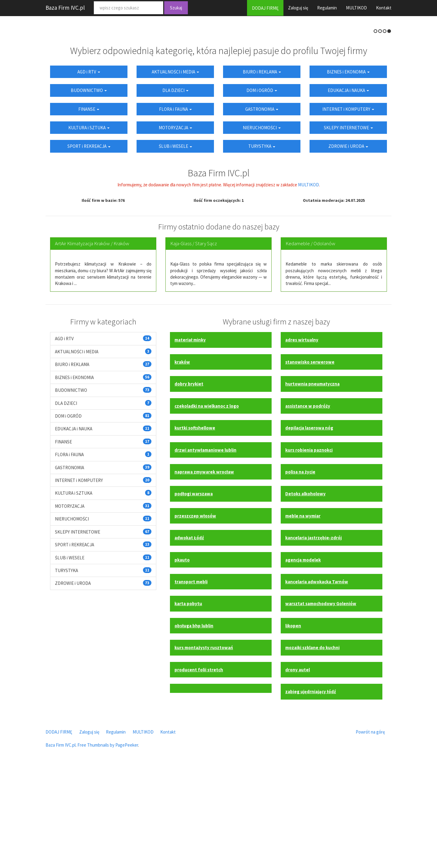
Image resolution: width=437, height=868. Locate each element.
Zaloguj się (298, 8)
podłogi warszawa (194, 591)
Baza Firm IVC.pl (65, 8)
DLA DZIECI (175, 187)
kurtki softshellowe (195, 525)
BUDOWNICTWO (89, 187)
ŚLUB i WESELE (175, 243)
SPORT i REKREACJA (89, 243)
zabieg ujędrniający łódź (311, 789)
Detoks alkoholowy (305, 591)
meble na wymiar (303, 613)
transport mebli (191, 679)
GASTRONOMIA (262, 206)
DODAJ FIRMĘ (265, 8)
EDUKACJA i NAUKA (348, 187)
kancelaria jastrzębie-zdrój (313, 635)
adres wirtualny (302, 437)
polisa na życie (300, 569)
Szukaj (176, 8)
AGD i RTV (89, 169)
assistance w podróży (308, 503)
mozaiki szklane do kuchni (312, 745)
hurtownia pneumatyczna (312, 481)
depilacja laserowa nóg (309, 525)
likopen (293, 722)
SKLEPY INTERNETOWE (348, 225)
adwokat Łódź (189, 635)
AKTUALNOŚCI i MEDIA (175, 169)
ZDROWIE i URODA (348, 243)
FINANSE (89, 206)
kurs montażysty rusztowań (204, 745)
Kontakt (384, 8)
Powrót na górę (370, 829)
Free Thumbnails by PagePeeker (108, 842)
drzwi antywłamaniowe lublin (205, 547)
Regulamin (327, 8)
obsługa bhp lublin (194, 722)
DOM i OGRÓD (262, 187)
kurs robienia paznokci (309, 547)
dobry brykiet (189, 481)
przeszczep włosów (195, 613)
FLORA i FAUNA (175, 206)
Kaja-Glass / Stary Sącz (194, 341)
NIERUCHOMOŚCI (262, 225)
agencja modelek (303, 657)
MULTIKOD (356, 8)
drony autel (298, 766)
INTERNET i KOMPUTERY (348, 206)
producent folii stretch (199, 766)
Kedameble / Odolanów (310, 341)
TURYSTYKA (262, 243)
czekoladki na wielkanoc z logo (207, 503)
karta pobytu (188, 701)
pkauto (182, 657)
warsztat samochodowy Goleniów (321, 701)
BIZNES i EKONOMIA (348, 169)
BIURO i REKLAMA (262, 169)
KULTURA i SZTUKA (89, 225)
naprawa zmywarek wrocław (204, 569)
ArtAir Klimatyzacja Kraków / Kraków (92, 341)
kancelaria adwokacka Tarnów (317, 679)
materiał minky (190, 437)
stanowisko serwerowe (310, 459)
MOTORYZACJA (175, 225)
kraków (182, 459)
